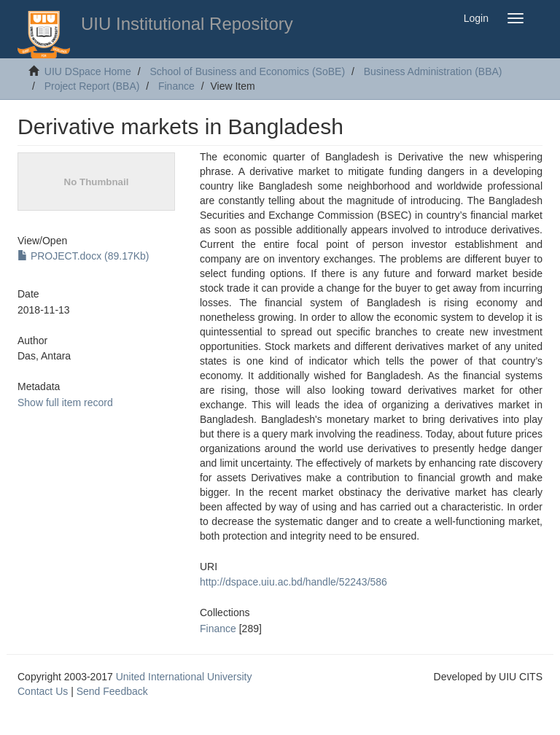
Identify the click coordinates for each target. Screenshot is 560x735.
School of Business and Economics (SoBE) (247, 71)
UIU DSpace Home (88, 71)
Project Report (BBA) (92, 86)
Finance (176, 86)
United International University (184, 677)
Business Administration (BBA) (433, 71)
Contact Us (43, 691)
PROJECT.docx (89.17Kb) (83, 256)
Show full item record (65, 402)
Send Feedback (112, 691)
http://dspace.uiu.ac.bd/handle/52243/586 (293, 582)
